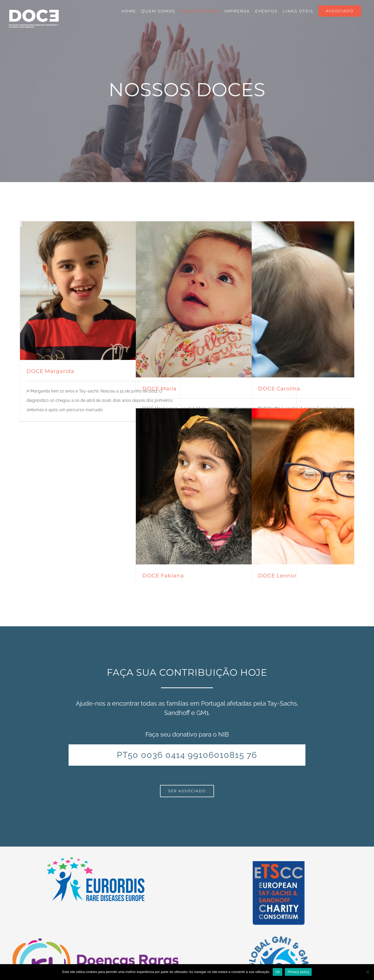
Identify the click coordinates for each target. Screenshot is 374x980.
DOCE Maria (159, 389)
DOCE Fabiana (163, 576)
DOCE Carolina (279, 389)
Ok (278, 972)
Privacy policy (298, 972)
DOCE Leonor (278, 576)
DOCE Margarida (50, 371)
